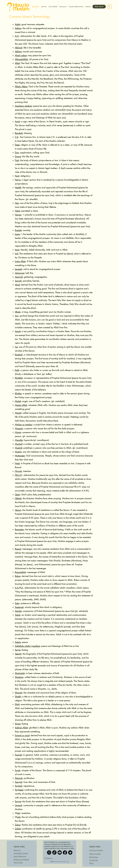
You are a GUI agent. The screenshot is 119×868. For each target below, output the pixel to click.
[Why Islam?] (99, 7)
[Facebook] (65, 853)
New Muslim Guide (21, 853)
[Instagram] (49, 853)
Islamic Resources (20, 856)
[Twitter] (70, 853)
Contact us (48, 858)
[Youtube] (60, 853)
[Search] (109, 7)
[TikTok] (54, 853)
